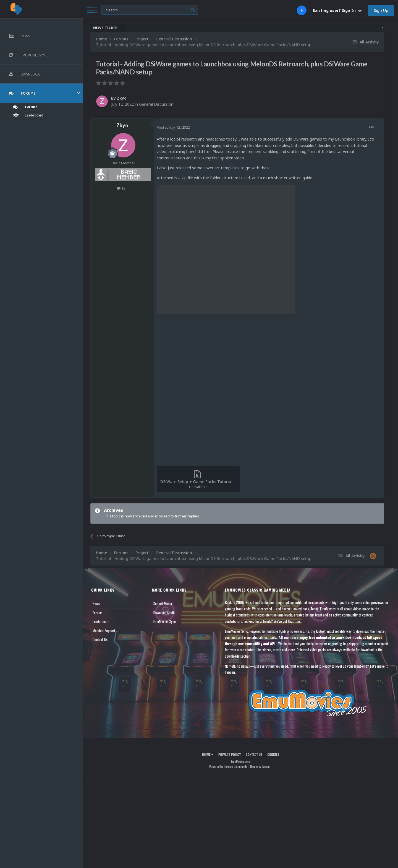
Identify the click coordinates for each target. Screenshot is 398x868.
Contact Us (100, 639)
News (96, 603)
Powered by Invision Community (228, 766)
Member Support (104, 631)
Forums (98, 613)
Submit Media (163, 603)
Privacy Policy (230, 754)
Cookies (273, 754)
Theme (208, 754)
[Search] (150, 10)
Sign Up (381, 10)
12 (121, 188)
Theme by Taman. (260, 766)
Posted (173, 127)
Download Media (164, 613)
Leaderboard (101, 621)
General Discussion (156, 104)
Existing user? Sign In (337, 10)
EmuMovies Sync (165, 621)
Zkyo (122, 98)
